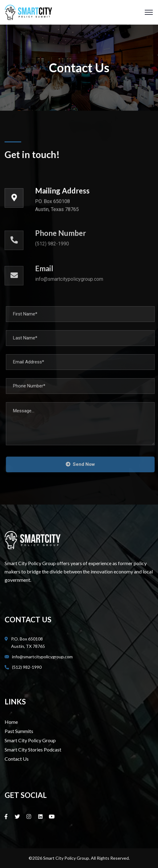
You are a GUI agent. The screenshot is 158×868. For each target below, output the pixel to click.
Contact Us (17, 759)
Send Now (83, 464)
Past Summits (19, 731)
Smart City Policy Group (30, 740)
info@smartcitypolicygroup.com (42, 657)
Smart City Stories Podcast (33, 749)
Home (11, 722)
